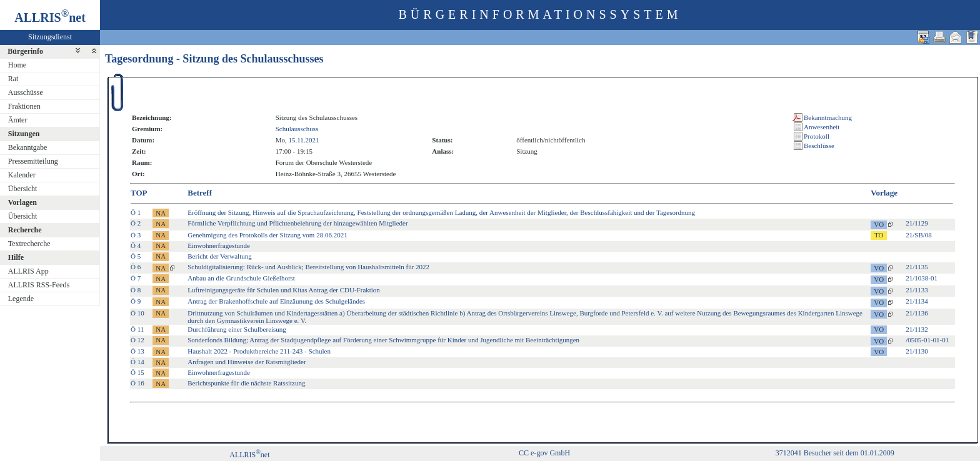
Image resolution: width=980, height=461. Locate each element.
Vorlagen (22, 202)
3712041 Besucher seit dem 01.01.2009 (835, 453)
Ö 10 (137, 313)
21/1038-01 (922, 278)
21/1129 (917, 223)
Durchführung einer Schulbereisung (237, 329)
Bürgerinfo (25, 51)
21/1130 (917, 351)
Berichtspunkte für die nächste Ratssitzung (246, 383)
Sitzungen (24, 134)
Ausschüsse (26, 92)
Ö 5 (136, 256)
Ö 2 (136, 223)
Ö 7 (136, 278)
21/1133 (917, 290)
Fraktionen (24, 106)
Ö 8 (136, 290)
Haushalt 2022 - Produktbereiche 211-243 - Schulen (259, 351)
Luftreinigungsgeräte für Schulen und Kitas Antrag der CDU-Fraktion (284, 290)
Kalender (22, 175)
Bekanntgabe (28, 147)
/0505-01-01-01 (927, 340)
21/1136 (917, 313)
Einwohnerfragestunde (219, 245)
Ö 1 (136, 212)
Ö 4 (136, 245)
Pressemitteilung (33, 161)
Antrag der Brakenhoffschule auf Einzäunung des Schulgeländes (276, 301)
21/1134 (917, 301)
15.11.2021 (304, 140)
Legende (21, 299)
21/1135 (917, 267)
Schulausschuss (297, 129)
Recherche (25, 230)
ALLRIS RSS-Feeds (39, 285)
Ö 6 (136, 267)
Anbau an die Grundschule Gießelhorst (241, 278)
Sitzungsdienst (50, 37)
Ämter (18, 120)
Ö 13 (137, 351)
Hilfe (16, 257)
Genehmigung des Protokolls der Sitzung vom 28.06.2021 (267, 235)
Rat (13, 79)
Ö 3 (136, 235)
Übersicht (23, 189)
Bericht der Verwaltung (219, 256)
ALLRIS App (28, 271)
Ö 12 (137, 340)
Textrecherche (29, 244)
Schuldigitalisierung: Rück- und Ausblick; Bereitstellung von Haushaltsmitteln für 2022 (308, 267)
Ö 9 (136, 301)
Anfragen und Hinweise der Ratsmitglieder (247, 362)
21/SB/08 (919, 235)
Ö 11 (137, 329)
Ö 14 (137, 362)
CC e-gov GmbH (544, 453)
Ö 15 (137, 372)
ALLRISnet (249, 455)
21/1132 (917, 329)
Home (17, 65)
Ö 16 (137, 383)
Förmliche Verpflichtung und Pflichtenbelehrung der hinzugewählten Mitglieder (297, 223)
